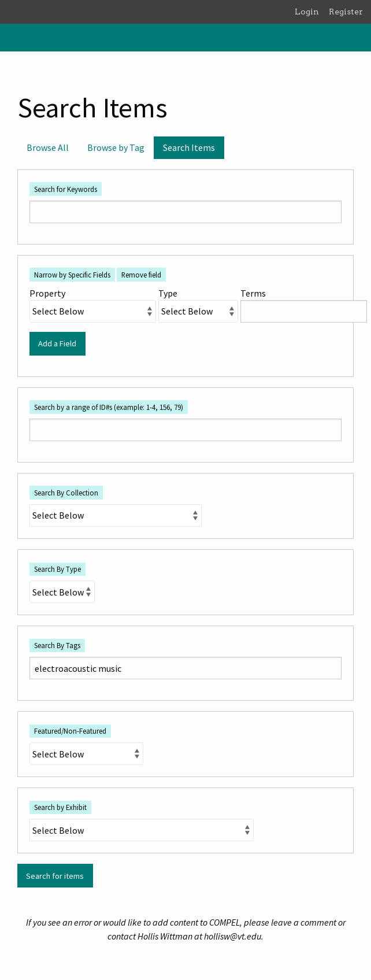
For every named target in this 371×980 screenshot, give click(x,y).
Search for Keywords (66, 189)
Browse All (48, 147)
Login (307, 12)
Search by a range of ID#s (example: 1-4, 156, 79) (109, 407)
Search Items (189, 147)
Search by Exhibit (60, 807)
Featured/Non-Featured (70, 731)
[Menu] (14, 38)
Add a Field (57, 343)
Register (346, 12)
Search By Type (57, 569)
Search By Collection (66, 493)
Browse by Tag (116, 147)
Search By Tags (57, 645)
